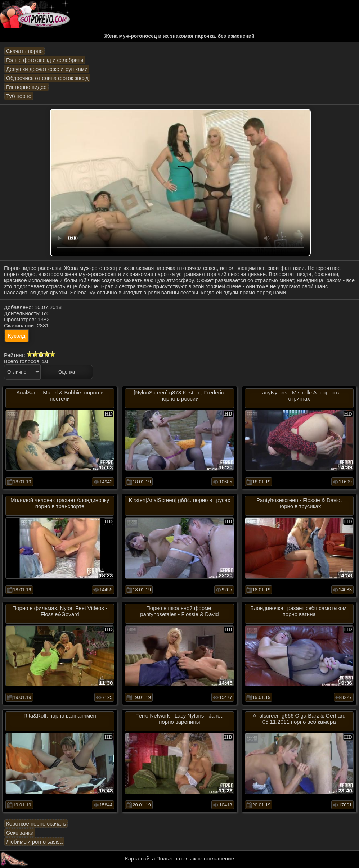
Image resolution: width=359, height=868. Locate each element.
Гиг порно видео (26, 87)
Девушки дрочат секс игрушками (47, 69)
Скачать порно (24, 51)
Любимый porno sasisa (34, 842)
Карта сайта (140, 858)
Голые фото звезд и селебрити (45, 60)
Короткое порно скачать (36, 824)
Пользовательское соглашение (195, 858)
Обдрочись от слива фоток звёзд (47, 78)
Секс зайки (20, 833)
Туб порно (19, 96)
